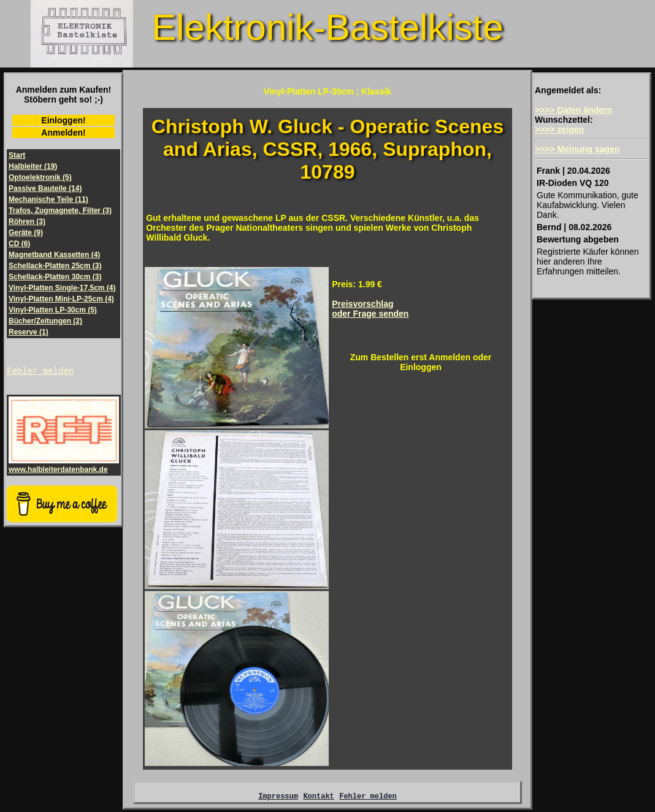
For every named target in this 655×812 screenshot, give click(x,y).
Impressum (278, 798)
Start (17, 155)
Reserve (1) (29, 332)
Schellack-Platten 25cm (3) (55, 266)
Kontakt (318, 798)
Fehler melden (40, 372)
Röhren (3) (27, 222)
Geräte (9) (26, 233)
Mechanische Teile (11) (48, 199)
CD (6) (19, 244)
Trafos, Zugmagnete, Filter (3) (60, 211)
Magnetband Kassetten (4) (54, 255)
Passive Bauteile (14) (45, 188)
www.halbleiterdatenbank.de (64, 467)
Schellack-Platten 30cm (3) (55, 277)
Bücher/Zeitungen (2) (45, 321)
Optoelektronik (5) (40, 177)
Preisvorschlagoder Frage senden (370, 309)
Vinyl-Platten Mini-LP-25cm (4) (61, 299)
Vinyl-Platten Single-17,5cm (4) (62, 288)
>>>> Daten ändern (573, 110)
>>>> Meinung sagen (577, 149)
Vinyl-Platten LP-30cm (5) (53, 310)
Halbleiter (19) (33, 166)
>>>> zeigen (559, 130)
